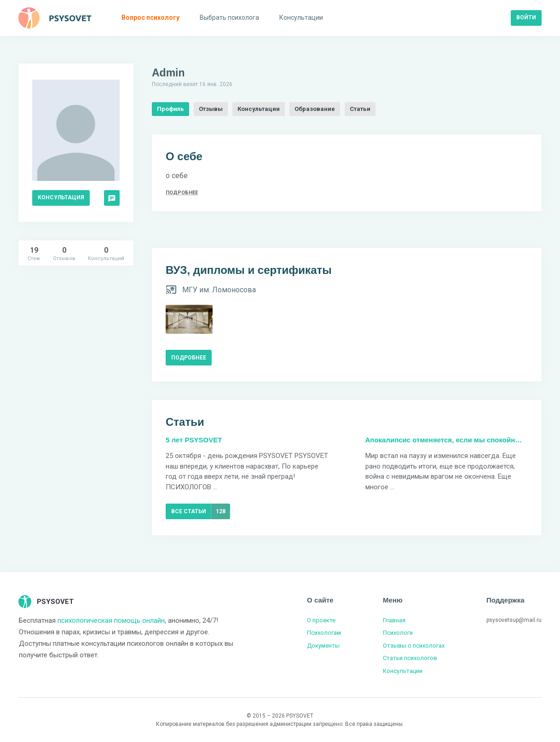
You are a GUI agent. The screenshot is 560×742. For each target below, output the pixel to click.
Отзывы (211, 109)
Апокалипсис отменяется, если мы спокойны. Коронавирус (447, 440)
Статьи (360, 109)
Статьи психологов (410, 658)
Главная (394, 620)
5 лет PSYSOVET (194, 440)
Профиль (170, 109)
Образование (315, 109)
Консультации (259, 109)
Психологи (398, 633)
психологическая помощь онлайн (111, 620)
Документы (323, 646)
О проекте (321, 620)
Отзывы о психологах (414, 646)
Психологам (324, 633)
